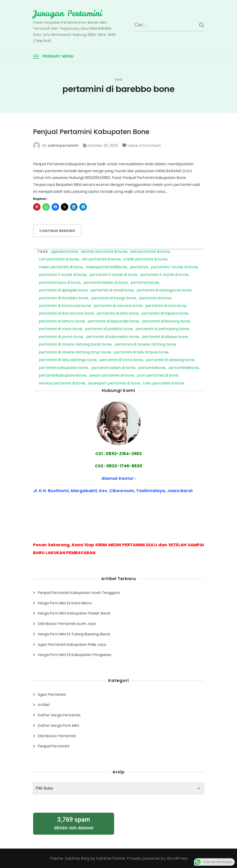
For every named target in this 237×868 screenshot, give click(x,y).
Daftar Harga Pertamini (59, 715)
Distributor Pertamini (57, 736)
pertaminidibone (184, 368)
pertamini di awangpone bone (164, 290)
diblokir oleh (74, 823)
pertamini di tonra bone (121, 360)
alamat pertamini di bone (104, 251)
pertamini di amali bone (112, 290)
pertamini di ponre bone (61, 337)
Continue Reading (57, 231)
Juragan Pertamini (69, 13)
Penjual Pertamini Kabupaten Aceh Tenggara (79, 592)
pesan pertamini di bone (112, 376)
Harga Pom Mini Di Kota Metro (65, 603)
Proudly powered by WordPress (157, 858)
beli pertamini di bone (150, 251)
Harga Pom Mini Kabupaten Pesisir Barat (74, 613)
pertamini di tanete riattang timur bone (75, 352)
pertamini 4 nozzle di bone (164, 275)
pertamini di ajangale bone (63, 290)
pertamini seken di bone (113, 368)
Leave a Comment (145, 145)
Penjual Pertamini (53, 746)
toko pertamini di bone (164, 383)
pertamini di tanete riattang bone (145, 345)
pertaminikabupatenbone (63, 376)
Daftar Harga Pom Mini (58, 725)
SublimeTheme (111, 858)
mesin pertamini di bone (61, 267)
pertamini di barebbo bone (64, 298)
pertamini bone (145, 283)
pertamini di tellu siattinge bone (68, 360)
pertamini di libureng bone (166, 321)
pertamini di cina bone (166, 306)
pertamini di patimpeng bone (162, 329)
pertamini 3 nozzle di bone (113, 275)
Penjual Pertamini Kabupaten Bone (94, 132)
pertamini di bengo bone (114, 298)
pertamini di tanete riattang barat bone (75, 345)
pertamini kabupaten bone (64, 368)
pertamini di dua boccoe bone (66, 314)
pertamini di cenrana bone (118, 306)
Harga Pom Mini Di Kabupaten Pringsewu (74, 655)
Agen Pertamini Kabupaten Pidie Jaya (72, 644)
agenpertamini (64, 251)
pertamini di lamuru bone (62, 321)
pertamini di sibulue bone (165, 337)
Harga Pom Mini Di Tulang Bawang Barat (74, 634)
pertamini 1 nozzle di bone (174, 267)
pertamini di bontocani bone (65, 306)
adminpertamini (63, 145)
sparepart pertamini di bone (114, 383)
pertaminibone (152, 368)
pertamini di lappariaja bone (113, 321)
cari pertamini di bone (59, 259)
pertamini (139, 267)
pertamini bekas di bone (106, 283)
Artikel (44, 705)
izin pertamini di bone (101, 259)
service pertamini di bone (62, 383)
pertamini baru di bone (60, 283)
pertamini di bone (155, 298)
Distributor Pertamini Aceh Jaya (67, 624)
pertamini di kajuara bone (165, 314)
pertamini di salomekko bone (113, 337)
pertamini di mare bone (60, 329)
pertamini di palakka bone (109, 329)
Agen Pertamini (52, 694)
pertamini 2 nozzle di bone (63, 275)
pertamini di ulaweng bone (170, 360)
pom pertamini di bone (158, 376)
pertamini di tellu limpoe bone (141, 352)
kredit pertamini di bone (145, 259)
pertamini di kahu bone (118, 314)
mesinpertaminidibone (106, 267)
